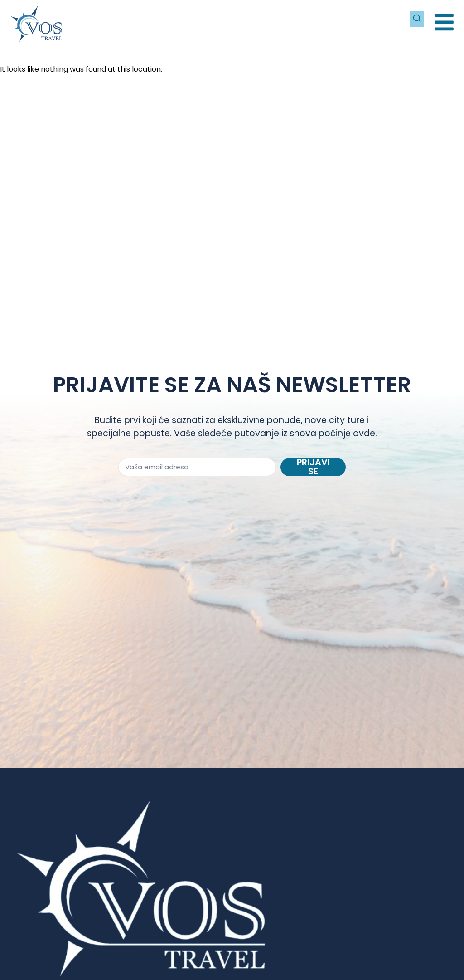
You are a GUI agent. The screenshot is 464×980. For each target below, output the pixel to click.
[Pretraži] (416, 18)
